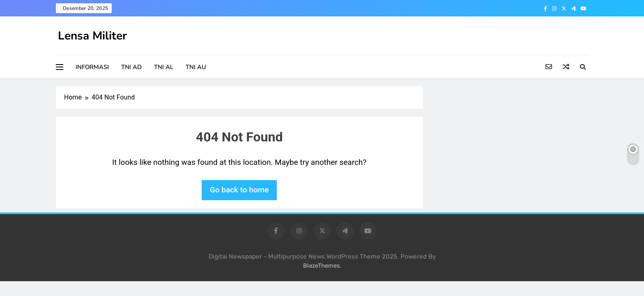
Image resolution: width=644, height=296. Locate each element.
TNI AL (164, 67)
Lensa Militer (92, 36)
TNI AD (131, 67)
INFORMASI (92, 67)
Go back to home (239, 190)
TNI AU (196, 67)
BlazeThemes (321, 266)
